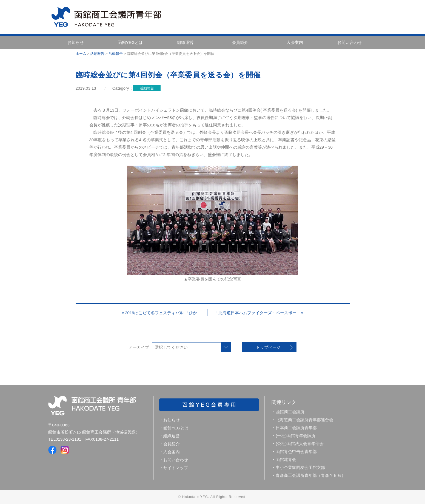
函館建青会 (286, 459)
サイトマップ (176, 468)
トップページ (268, 347)
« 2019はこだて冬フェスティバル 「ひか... (161, 313)
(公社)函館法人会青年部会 (300, 444)
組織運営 (185, 42)
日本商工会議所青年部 (296, 428)
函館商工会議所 (290, 412)
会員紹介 (240, 42)
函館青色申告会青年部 (296, 451)
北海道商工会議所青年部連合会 (304, 420)
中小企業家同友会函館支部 (300, 467)
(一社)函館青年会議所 (296, 436)
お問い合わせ (350, 42)
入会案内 (295, 42)
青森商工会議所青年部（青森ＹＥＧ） (311, 475)
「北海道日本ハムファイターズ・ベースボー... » (259, 313)
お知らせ (76, 42)
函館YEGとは (130, 42)
